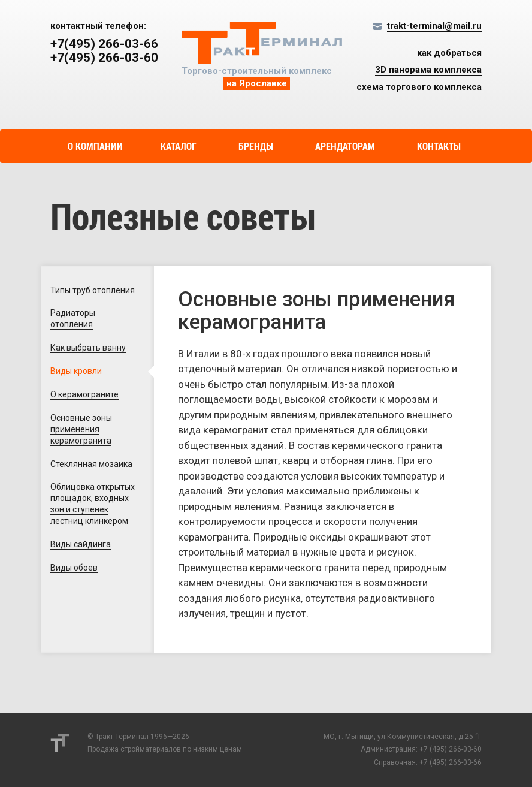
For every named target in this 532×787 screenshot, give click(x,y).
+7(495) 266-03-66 (104, 44)
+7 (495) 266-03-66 (451, 762)
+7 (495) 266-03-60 (451, 749)
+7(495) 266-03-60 (104, 58)
